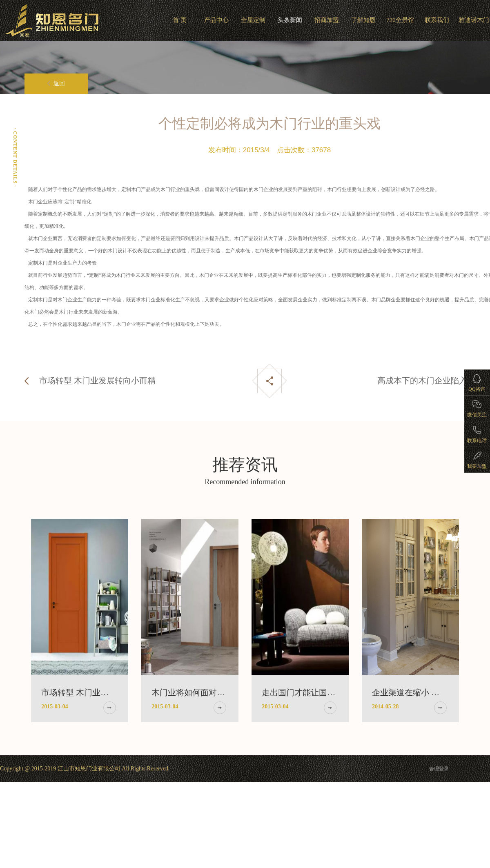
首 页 (180, 20)
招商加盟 (327, 20)
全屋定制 (253, 20)
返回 (56, 83)
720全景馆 (400, 20)
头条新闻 (290, 20)
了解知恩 (363, 20)
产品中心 (216, 20)
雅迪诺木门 (474, 20)
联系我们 (437, 20)
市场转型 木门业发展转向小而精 (97, 381)
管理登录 (439, 769)
